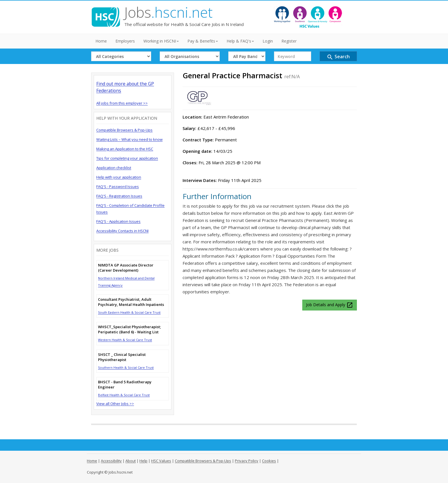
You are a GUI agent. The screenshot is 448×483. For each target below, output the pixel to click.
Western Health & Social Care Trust (125, 340)
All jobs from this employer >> (122, 103)
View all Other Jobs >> (115, 404)
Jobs (168, 12)
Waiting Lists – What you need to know (129, 139)
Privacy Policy (247, 461)
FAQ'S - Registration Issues (119, 196)
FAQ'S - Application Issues (118, 221)
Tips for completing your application (127, 158)
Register (289, 41)
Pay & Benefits (203, 41)
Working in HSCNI (161, 41)
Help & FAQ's (240, 41)
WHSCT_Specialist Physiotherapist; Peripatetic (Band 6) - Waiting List (129, 329)
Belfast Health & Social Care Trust (124, 395)
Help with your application (119, 177)
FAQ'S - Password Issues (118, 187)
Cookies (269, 461)
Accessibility (111, 461)
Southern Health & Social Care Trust (126, 367)
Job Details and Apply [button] (330, 305)
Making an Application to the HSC (125, 149)
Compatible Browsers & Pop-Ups (124, 130)
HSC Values (161, 461)
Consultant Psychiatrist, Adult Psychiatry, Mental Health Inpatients (131, 302)
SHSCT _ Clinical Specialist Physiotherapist (122, 357)
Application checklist (114, 168)
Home (101, 41)
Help (143, 461)
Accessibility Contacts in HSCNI (122, 231)
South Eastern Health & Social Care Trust (129, 312)
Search (338, 57)
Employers (125, 41)
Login (268, 41)
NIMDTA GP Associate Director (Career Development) (126, 268)
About (131, 461)
